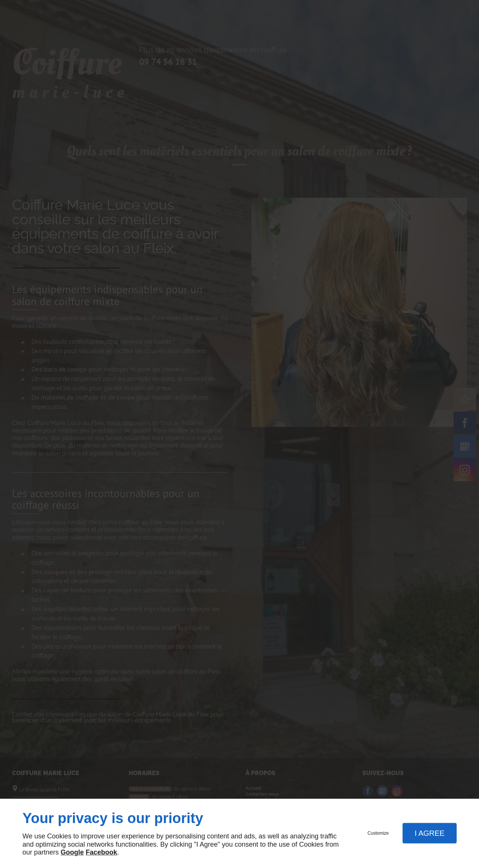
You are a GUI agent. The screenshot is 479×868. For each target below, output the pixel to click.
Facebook (101, 852)
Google (72, 852)
